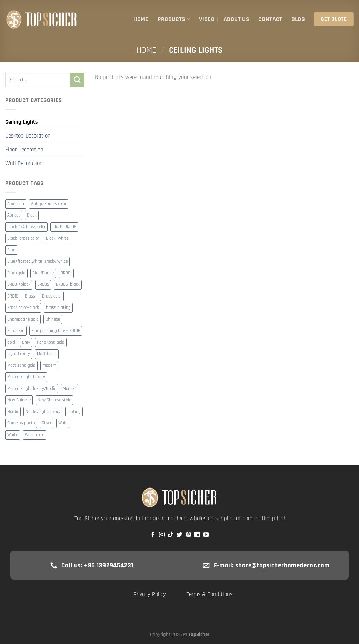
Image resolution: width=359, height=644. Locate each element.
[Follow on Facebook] (153, 535)
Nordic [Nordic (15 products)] (13, 412)
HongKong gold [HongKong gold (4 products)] (51, 343)
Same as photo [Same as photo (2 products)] (21, 423)
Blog (298, 19)
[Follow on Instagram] (162, 535)
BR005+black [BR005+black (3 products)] (68, 285)
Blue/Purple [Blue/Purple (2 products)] (43, 273)
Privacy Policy (150, 594)
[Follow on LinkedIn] (197, 535)
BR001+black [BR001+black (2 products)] (19, 285)
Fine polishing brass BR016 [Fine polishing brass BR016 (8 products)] (56, 331)
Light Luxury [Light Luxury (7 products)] (19, 354)
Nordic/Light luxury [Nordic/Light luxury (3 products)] (43, 412)
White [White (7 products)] (13, 435)
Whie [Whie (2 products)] (63, 423)
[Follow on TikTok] (171, 535)
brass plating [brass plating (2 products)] (58, 308)
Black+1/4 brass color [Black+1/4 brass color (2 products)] (26, 227)
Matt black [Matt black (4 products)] (47, 354)
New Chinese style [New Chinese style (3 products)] (54, 400)
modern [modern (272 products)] (49, 366)
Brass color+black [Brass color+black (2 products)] (23, 308)
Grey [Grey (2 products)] (26, 343)
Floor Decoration (24, 150)
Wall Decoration (24, 163)
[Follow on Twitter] (179, 535)
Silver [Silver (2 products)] (47, 423)
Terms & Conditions (210, 594)
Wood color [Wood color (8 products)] (34, 435)
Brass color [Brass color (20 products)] (52, 296)
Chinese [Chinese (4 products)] (53, 319)
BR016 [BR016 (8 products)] (13, 296)
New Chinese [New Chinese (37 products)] (19, 400)
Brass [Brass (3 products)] (30, 296)
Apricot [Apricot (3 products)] (14, 215)
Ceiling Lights (21, 122)
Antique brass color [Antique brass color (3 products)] (49, 204)
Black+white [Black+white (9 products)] (57, 238)
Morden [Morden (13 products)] (69, 389)
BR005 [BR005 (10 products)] (43, 285)
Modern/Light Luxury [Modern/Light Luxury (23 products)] (26, 377)
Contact (270, 19)
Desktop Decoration (28, 136)
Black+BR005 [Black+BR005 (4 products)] (64, 227)
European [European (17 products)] (16, 331)
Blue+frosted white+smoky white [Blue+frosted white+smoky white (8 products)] (37, 261)
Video (207, 19)
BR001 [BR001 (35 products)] (66, 273)
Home (141, 19)
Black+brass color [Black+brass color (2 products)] (23, 238)
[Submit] (77, 80)
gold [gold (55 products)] (11, 343)
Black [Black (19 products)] (32, 215)
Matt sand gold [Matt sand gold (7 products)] (21, 366)
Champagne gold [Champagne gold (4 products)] (23, 319)
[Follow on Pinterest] (188, 535)
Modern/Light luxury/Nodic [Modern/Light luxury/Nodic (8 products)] (32, 389)
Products (174, 19)
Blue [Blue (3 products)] (11, 250)
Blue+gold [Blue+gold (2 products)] (16, 273)
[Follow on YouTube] (206, 535)
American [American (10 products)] (16, 204)
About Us (236, 19)
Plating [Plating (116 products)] (74, 412)
